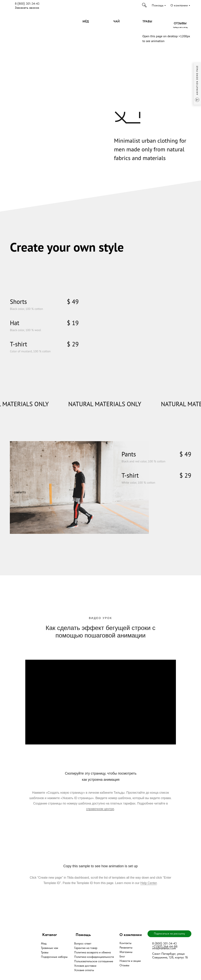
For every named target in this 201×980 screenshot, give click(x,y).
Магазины (126, 952)
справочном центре (100, 809)
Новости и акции (130, 961)
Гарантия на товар (86, 948)
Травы (45, 952)
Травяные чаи (50, 948)
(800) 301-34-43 (165, 943)
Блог (122, 956)
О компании (179, 5)
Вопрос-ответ (83, 944)
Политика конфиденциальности (94, 957)
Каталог (50, 935)
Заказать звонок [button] (27, 8)
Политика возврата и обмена (92, 952)
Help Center (149, 883)
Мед (44, 944)
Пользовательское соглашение (94, 961)
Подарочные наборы (54, 957)
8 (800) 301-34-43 (27, 4)
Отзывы (124, 965)
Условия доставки (85, 966)
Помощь (158, 5)
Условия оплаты (84, 970)
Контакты (126, 943)
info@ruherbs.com (164, 948)
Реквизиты (126, 948)
